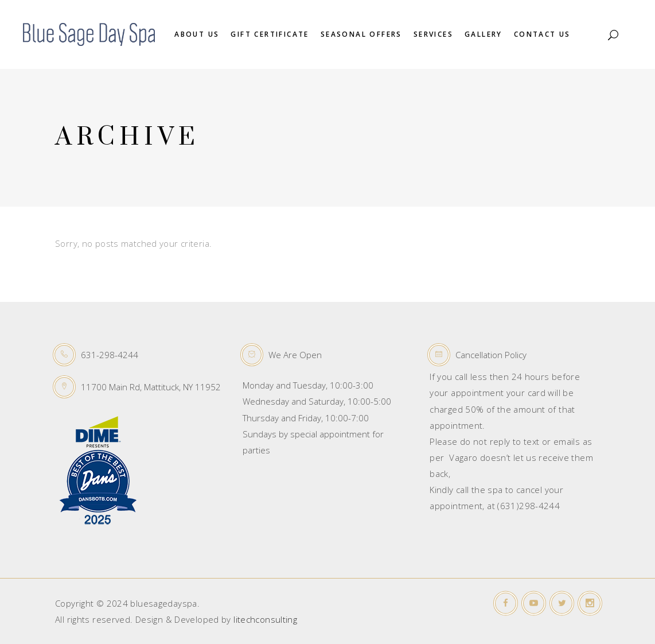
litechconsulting (265, 619)
